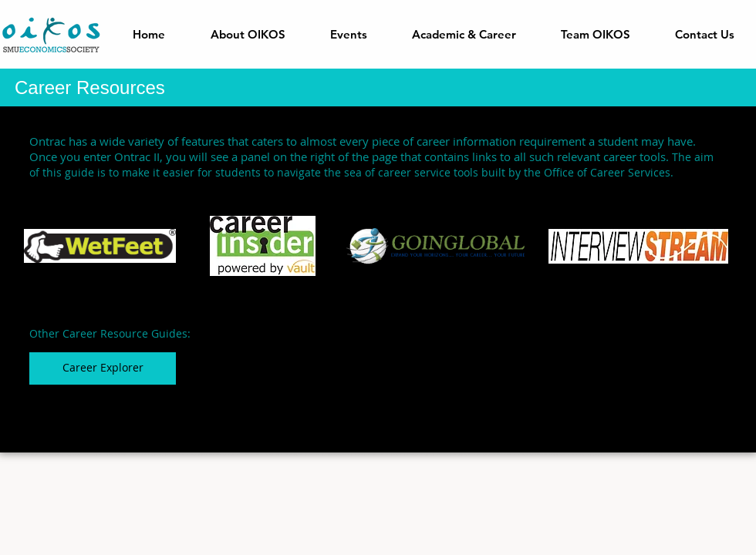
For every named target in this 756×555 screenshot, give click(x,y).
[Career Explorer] (103, 368)
